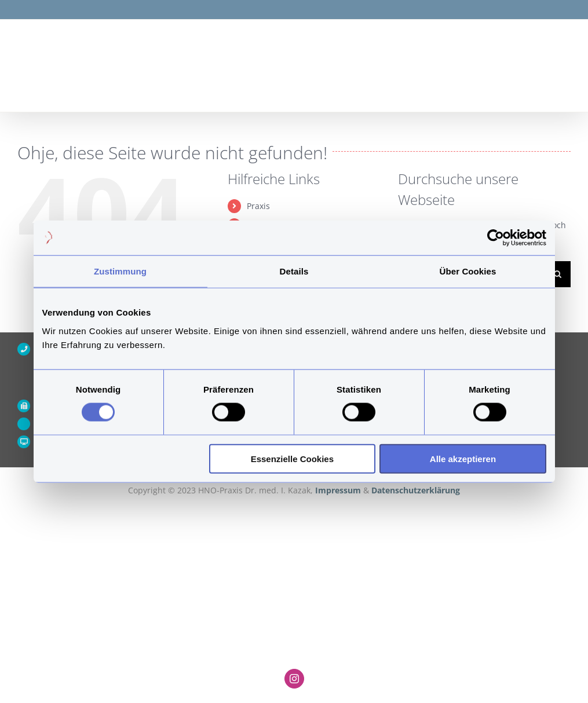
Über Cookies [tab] (468, 271)
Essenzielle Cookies (292, 458)
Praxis (258, 206)
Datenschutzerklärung (416, 490)
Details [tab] (294, 271)
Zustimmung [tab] (120, 271)
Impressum (339, 490)
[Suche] (558, 274)
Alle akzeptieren (463, 458)
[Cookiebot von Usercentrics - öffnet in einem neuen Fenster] (496, 238)
